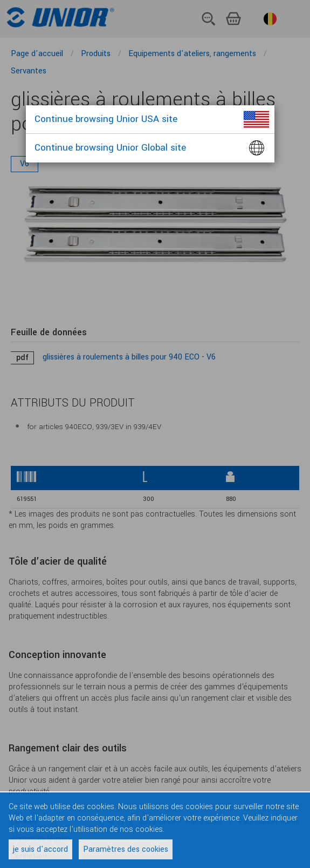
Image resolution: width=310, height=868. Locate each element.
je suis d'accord (40, 849)
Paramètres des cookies (126, 849)
